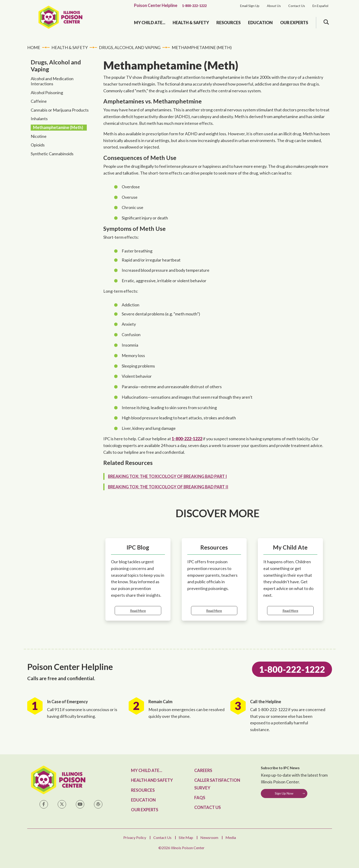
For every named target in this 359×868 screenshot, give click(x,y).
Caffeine (39, 101)
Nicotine (39, 136)
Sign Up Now (284, 793)
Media (231, 837)
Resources (228, 23)
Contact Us (297, 6)
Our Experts (294, 23)
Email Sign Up (250, 6)
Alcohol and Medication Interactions (52, 81)
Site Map (186, 837)
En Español (320, 6)
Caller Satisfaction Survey (217, 784)
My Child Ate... (150, 23)
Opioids (38, 145)
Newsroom (209, 837)
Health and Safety (152, 780)
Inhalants (39, 119)
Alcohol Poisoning (47, 93)
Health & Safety (191, 23)
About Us (274, 6)
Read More (138, 611)
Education (260, 23)
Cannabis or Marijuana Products (60, 110)
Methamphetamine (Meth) (58, 127)
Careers (203, 770)
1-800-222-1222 (194, 6)
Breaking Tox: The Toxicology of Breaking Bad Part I (167, 476)
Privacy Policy (135, 837)
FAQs (200, 798)
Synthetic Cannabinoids (52, 154)
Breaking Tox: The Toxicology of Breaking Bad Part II (168, 487)
